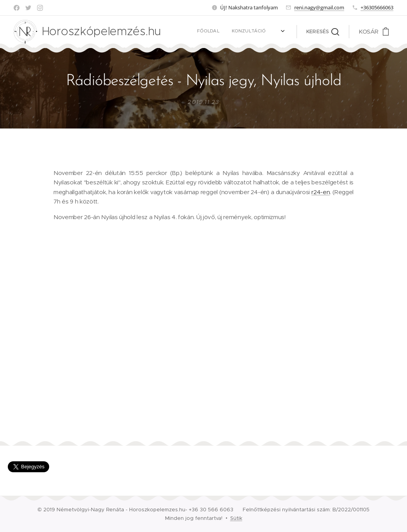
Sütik (236, 518)
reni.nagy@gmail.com (319, 7)
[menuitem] (189, 32)
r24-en (321, 192)
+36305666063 (377, 7)
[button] (323, 32)
